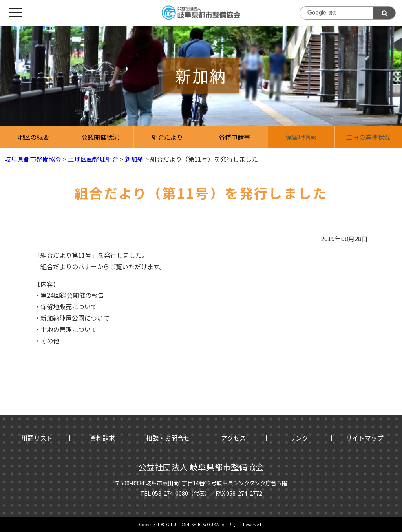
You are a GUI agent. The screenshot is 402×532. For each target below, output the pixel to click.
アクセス (233, 438)
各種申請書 (234, 137)
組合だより (167, 137)
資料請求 (102, 438)
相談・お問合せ (168, 438)
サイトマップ (365, 438)
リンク (299, 438)
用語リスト (37, 438)
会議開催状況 (100, 137)
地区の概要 (33, 137)
